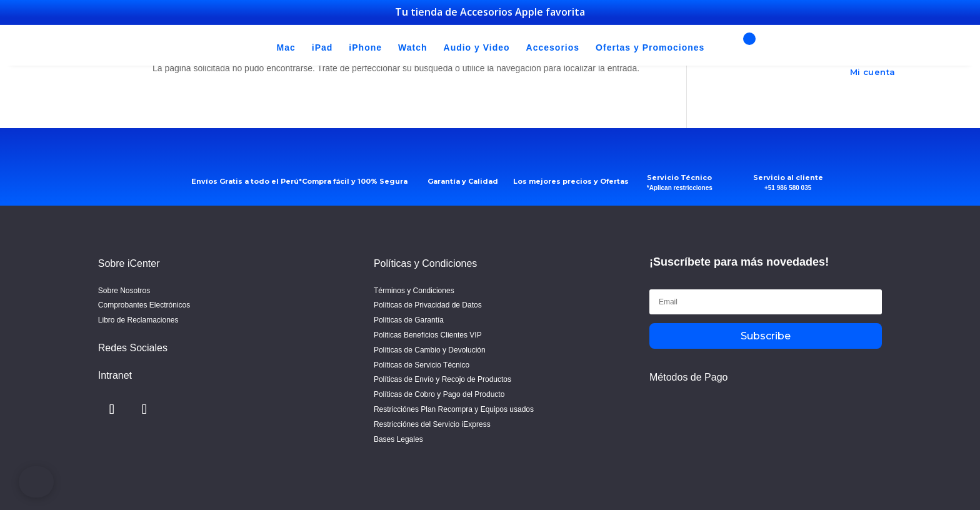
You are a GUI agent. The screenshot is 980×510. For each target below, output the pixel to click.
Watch (412, 48)
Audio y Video (477, 48)
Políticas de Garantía (409, 320)
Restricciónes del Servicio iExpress (432, 424)
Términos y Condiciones (414, 291)
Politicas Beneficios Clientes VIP (428, 335)
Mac (286, 48)
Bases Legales (398, 439)
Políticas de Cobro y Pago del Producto (439, 394)
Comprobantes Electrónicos (144, 305)
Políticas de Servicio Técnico (422, 365)
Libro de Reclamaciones (138, 320)
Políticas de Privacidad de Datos (428, 305)
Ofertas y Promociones (650, 48)
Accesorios (553, 48)
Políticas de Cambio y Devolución (430, 350)
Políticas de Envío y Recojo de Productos (442, 379)
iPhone (365, 48)
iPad (322, 48)
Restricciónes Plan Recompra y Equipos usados (454, 409)
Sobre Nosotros (124, 291)
